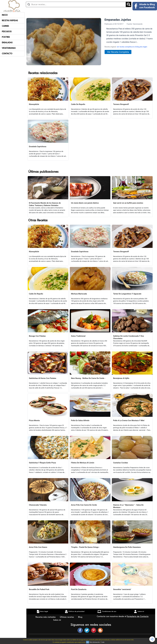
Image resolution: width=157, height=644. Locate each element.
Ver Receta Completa (118, 52)
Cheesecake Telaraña (38, 505)
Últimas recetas (67, 617)
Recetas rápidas (10, 21)
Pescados (7, 32)
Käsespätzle (34, 104)
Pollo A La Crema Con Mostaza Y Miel (129, 420)
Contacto (7, 54)
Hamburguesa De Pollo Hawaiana (127, 547)
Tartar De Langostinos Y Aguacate (127, 294)
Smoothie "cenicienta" (122, 589)
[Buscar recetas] (76, 4)
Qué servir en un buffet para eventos (128, 203)
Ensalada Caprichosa (38, 147)
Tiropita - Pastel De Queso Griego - (85, 547)
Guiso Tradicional (78, 336)
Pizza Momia (34, 420)
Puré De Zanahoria (79, 589)
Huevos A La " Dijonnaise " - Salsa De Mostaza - (128, 506)
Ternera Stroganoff (121, 104)
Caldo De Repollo (78, 104)
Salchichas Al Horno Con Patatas (43, 378)
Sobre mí (57, 620)
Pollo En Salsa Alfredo (80, 420)
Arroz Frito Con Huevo (38, 547)
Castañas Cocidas (121, 463)
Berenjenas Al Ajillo (121, 378)
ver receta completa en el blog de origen (132, 47)
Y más (102, 642)
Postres (6, 37)
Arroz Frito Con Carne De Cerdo (84, 505)
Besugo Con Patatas (37, 336)
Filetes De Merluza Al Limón (83, 463)
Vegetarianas (9, 48)
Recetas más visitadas (46, 617)
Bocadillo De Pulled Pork (39, 589)
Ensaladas (7, 43)
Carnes (5, 26)
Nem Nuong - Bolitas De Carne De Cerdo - (88, 378)
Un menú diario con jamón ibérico (85, 203)
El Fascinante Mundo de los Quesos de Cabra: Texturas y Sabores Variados (45, 204)
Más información (95, 642)
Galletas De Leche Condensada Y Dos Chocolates (128, 337)
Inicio (5, 15)
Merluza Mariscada (79, 294)
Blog (81, 617)
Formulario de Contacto (138, 616)
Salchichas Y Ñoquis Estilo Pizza (42, 463)
